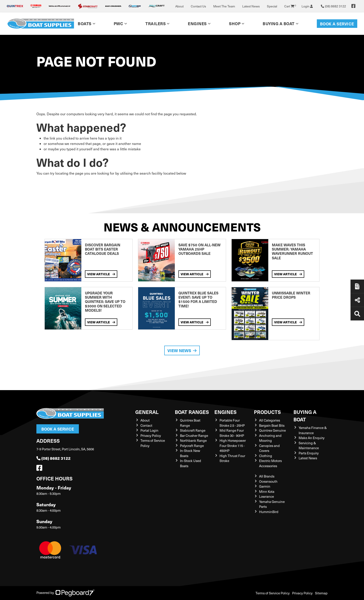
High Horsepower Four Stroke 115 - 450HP (233, 446)
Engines (197, 23)
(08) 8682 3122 (53, 458)
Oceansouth (268, 481)
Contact (146, 425)
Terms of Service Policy (273, 593)
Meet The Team (224, 6)
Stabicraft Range (193, 430)
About (179, 6)
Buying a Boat (279, 23)
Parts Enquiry (309, 453)
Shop (235, 23)
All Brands (267, 476)
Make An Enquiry (312, 438)
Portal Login (149, 430)
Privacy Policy (151, 436)
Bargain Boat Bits (272, 425)
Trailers (155, 23)
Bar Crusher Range (194, 436)
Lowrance (266, 496)
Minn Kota (267, 491)
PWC (119, 23)
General (147, 412)
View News (182, 350)
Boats (85, 23)
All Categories (270, 420)
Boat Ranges (192, 412)
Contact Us (198, 6)
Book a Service (337, 24)
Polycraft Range (192, 446)
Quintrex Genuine (272, 430)
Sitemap (321, 593)
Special (272, 6)
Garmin (265, 486)
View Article (101, 274)
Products (267, 412)
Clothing (266, 456)
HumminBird (269, 512)
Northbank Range (193, 440)
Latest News (251, 6)
